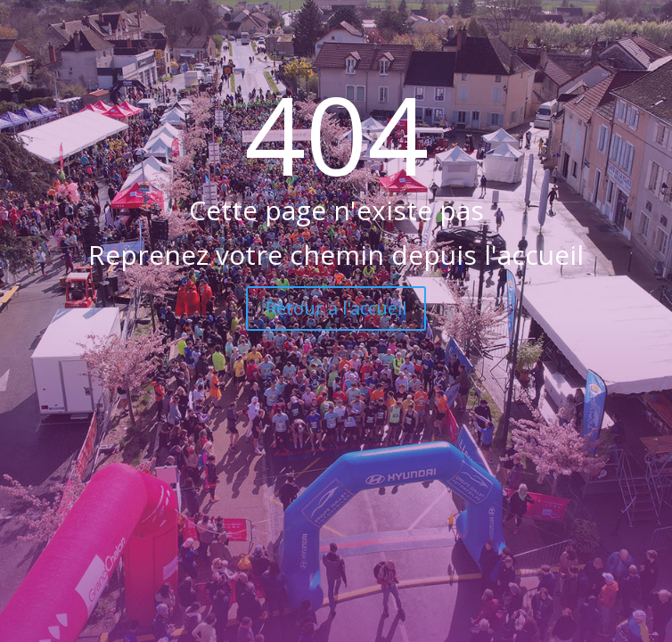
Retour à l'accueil (336, 308)
